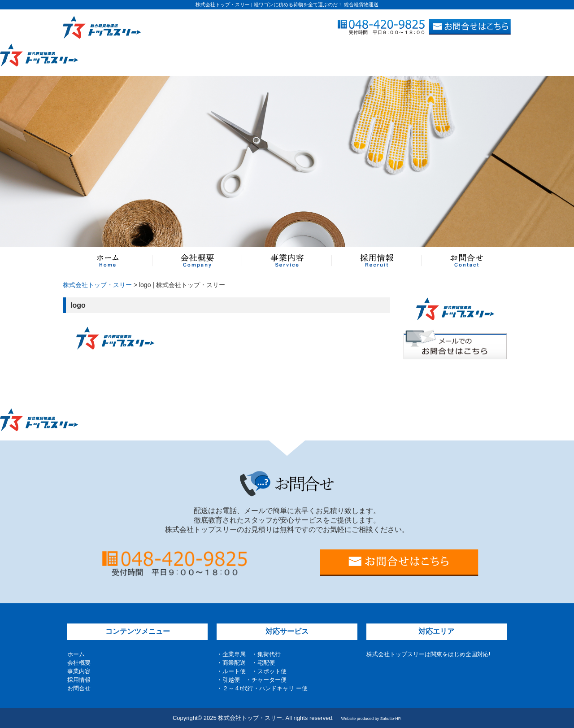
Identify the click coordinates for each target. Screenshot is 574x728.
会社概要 (79, 663)
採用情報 (79, 680)
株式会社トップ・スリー (97, 285)
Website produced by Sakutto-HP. (371, 719)
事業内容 (79, 671)
